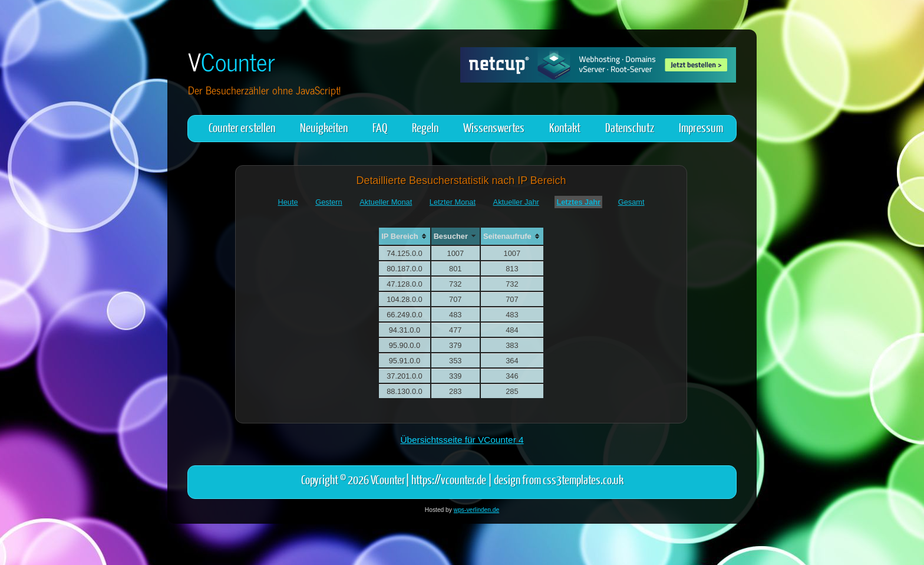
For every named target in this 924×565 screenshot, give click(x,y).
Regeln (425, 127)
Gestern (329, 202)
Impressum (701, 127)
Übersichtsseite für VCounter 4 (462, 440)
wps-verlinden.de (476, 510)
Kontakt (565, 127)
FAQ (380, 127)
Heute (288, 202)
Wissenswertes (494, 127)
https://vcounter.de (449, 479)
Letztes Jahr (578, 202)
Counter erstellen (242, 127)
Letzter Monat (453, 202)
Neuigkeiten (324, 127)
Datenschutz (630, 127)
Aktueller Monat (386, 202)
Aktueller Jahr (516, 202)
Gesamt (631, 202)
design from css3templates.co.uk (559, 479)
